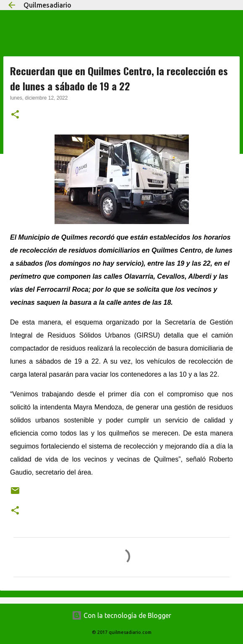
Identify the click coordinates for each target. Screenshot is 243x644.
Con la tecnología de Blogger (121, 615)
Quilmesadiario (47, 5)
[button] (15, 115)
